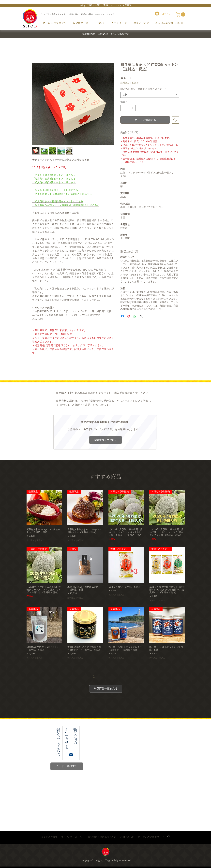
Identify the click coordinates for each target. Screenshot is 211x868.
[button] (105, 5)
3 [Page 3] (105, 676)
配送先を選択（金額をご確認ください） (143, 89)
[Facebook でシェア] (122, 316)
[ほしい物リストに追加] (175, 120)
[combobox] (150, 95)
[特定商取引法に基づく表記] (102, 837)
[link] (181, 14)
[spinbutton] (128, 108)
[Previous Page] (87, 677)
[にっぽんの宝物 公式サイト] (152, 837)
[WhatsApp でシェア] (135, 316)
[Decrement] (123, 108)
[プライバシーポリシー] (73, 837)
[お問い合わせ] (127, 837)
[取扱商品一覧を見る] (106, 689)
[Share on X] (141, 316)
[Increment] (133, 108)
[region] (105, 853)
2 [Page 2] (99, 676)
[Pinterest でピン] (129, 316)
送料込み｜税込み (130, 83)
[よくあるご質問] (49, 837)
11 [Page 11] (117, 676)
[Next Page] (125, 677)
